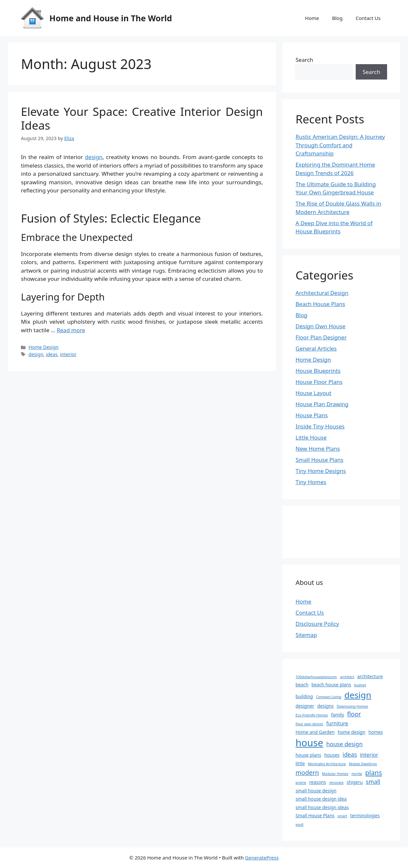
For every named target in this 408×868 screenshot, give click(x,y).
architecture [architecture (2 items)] (370, 676)
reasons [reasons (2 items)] (318, 782)
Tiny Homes (311, 482)
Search (304, 60)
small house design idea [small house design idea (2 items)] (321, 799)
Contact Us (368, 18)
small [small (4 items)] (373, 782)
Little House (311, 437)
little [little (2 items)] (300, 763)
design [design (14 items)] (358, 695)
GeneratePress (262, 858)
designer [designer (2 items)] (305, 706)
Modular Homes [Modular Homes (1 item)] (335, 774)
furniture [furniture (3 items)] (337, 723)
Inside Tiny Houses (320, 426)
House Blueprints (318, 371)
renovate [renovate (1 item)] (336, 783)
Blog (337, 18)
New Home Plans (318, 449)
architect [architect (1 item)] (347, 677)
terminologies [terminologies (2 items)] (365, 815)
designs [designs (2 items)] (325, 706)
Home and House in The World (111, 18)
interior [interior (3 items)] (369, 755)
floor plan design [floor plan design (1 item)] (309, 724)
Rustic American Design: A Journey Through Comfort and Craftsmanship (340, 145)
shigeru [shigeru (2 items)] (355, 782)
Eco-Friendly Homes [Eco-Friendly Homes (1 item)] (312, 715)
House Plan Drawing (322, 404)
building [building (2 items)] (304, 696)
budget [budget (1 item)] (360, 685)
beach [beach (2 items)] (302, 685)
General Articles (316, 348)
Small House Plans (319, 460)
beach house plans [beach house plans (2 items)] (331, 685)
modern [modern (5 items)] (307, 773)
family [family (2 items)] (338, 715)
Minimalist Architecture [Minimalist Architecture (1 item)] (327, 764)
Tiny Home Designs (321, 471)
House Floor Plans (319, 382)
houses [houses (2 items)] (332, 755)
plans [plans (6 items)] (374, 772)
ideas (52, 354)
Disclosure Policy (317, 624)
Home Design (43, 347)
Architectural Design (322, 293)
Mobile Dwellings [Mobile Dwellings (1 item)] (363, 764)
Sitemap (306, 635)
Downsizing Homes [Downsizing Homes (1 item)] (352, 706)
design (94, 157)
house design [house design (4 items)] (344, 744)
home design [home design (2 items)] (352, 732)
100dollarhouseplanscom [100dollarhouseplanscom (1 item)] (316, 677)
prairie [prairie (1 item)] (301, 783)
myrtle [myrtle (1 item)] (357, 774)
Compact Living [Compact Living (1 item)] (329, 697)
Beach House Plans (320, 304)
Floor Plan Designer (321, 337)
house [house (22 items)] (309, 743)
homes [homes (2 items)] (376, 732)
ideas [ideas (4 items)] (350, 754)
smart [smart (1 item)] (342, 816)
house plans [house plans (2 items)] (308, 755)
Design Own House (321, 326)
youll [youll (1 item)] (299, 824)
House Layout (314, 393)
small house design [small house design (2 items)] (316, 791)
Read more (71, 330)
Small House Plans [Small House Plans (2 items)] (315, 815)
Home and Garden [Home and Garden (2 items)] (315, 732)
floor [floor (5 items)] (354, 714)
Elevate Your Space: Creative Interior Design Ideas (142, 118)
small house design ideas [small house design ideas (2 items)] (322, 807)
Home (312, 18)
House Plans (312, 415)
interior (68, 354)
